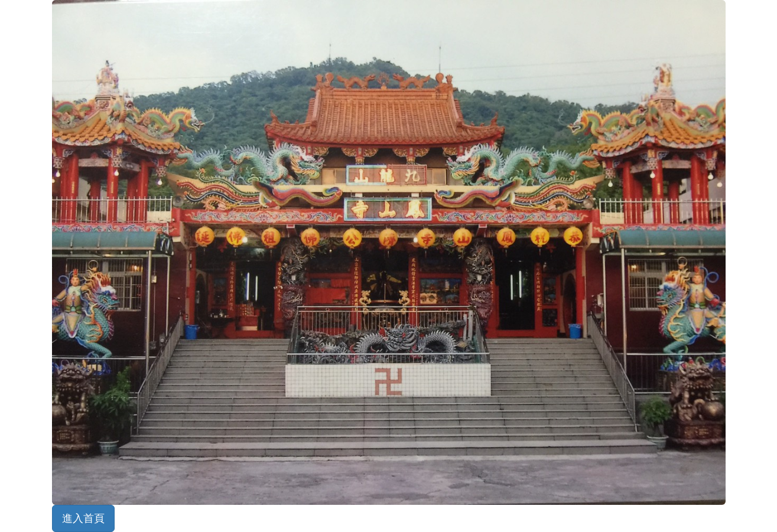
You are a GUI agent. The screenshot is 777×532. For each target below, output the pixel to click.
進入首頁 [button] (83, 518)
